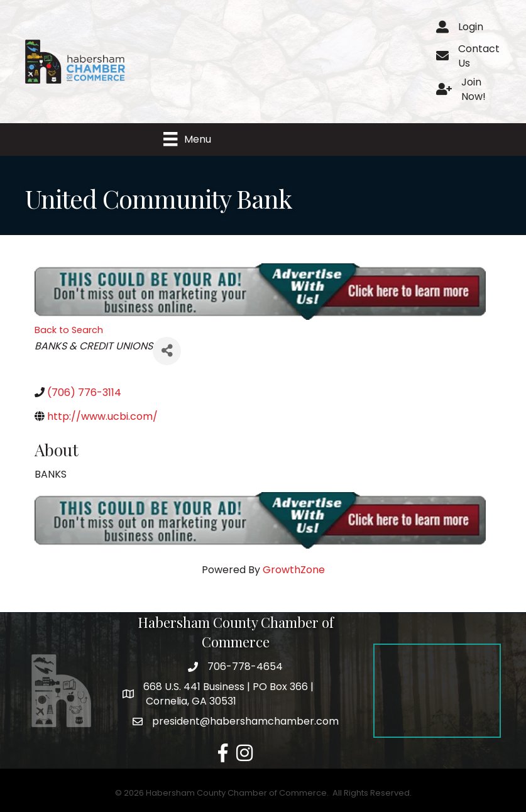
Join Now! (474, 89)
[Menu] (188, 140)
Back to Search (69, 331)
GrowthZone (294, 570)
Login (471, 27)
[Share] (167, 352)
